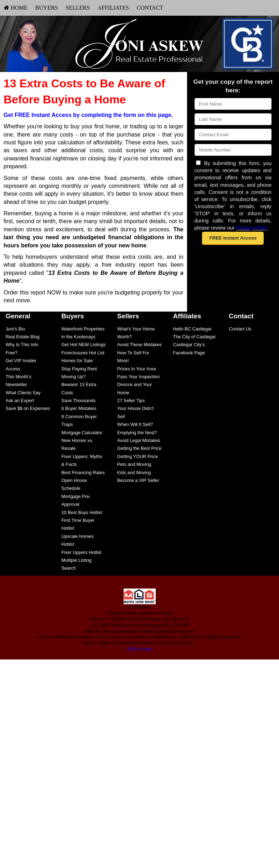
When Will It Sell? (135, 424)
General (18, 316)
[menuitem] (16, 8)
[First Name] (233, 104)
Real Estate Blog (23, 337)
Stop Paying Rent (79, 369)
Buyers (46, 8)
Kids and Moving (134, 472)
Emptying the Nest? (137, 433)
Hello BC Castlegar (192, 329)
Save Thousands (78, 400)
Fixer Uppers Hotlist (81, 552)
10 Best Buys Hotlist (82, 512)
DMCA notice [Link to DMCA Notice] (139, 649)
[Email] (233, 135)
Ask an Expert (20, 400)
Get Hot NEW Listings (83, 345)
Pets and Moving (134, 464)
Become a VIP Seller (138, 480)
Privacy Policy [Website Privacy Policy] (252, 228)
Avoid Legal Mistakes (139, 440)
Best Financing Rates (83, 472)
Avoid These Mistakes (139, 345)
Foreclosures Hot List (83, 353)
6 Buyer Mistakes (79, 408)
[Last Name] (233, 119)
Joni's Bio (15, 329)
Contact (150, 8)
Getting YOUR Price (138, 456)
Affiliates (113, 8)
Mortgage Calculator (82, 433)
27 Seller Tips (131, 400)
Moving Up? (73, 377)
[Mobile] (233, 150)
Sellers (78, 8)
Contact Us (240, 329)
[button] (233, 238)
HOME (16, 8)
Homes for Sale (77, 361)
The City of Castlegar (194, 337)
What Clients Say (23, 393)
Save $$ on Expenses (28, 408)
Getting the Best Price (139, 448)
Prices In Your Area (137, 369)
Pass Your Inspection (139, 377)
